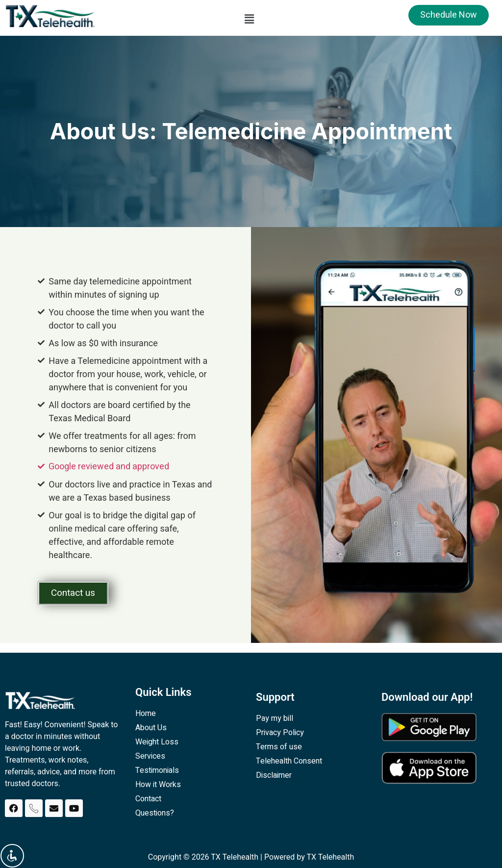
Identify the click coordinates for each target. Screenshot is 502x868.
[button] (249, 19)
